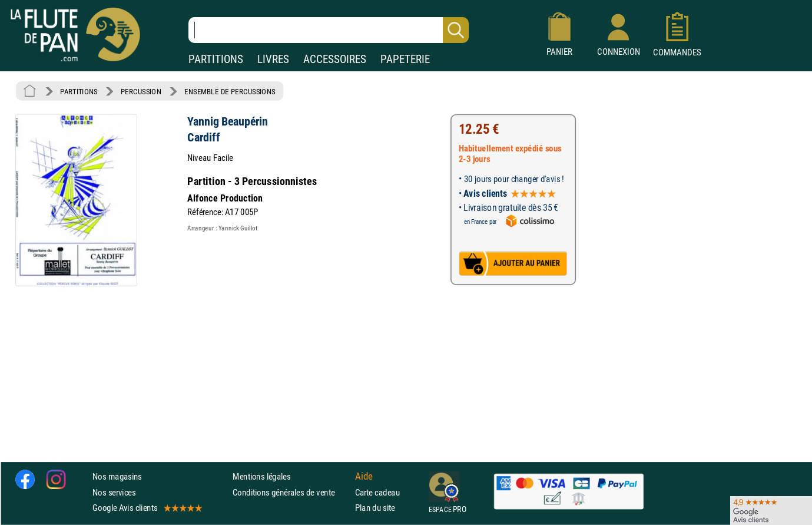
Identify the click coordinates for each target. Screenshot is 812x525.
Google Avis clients (147, 508)
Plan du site (375, 508)
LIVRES (273, 59)
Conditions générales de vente (291, 492)
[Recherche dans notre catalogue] (329, 30)
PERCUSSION (141, 91)
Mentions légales (261, 477)
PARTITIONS (216, 59)
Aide (364, 477)
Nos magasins (117, 477)
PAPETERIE (405, 59)
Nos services (114, 492)
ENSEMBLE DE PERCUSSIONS (230, 91)
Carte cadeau (377, 492)
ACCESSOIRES (335, 59)
